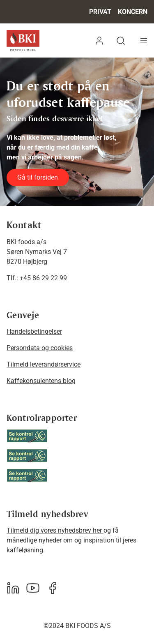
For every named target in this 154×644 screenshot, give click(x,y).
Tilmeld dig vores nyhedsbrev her (55, 530)
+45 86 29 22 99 (43, 278)
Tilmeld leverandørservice (44, 364)
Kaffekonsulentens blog (41, 381)
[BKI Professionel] (23, 40)
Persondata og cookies (40, 348)
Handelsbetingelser (34, 331)
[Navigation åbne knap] (144, 40)
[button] (99, 40)
